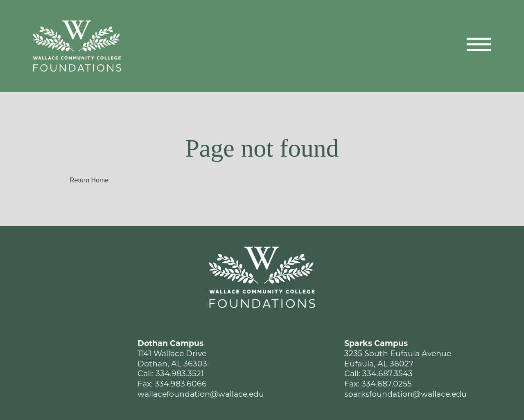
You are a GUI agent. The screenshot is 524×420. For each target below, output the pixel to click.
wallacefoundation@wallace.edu (201, 394)
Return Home (89, 180)
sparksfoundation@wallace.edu (405, 394)
